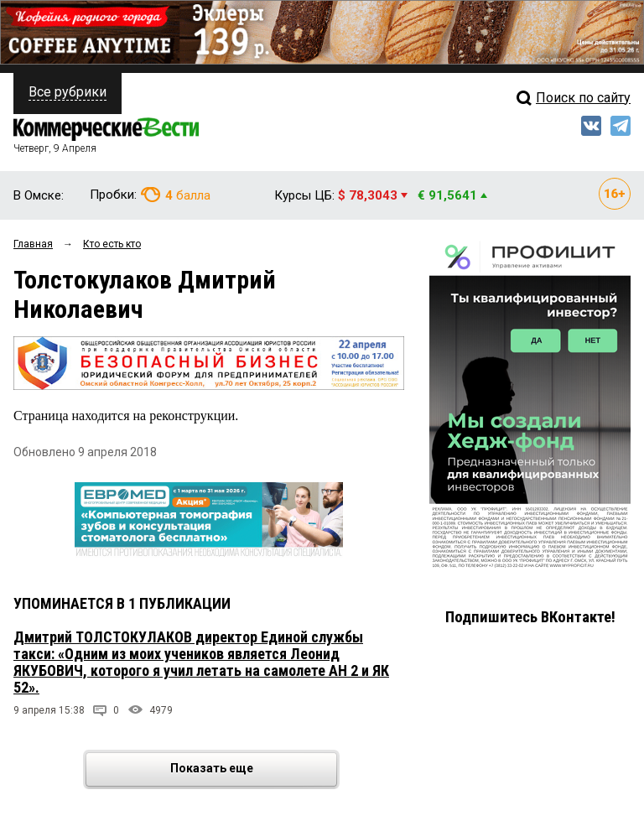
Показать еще (253, 769)
